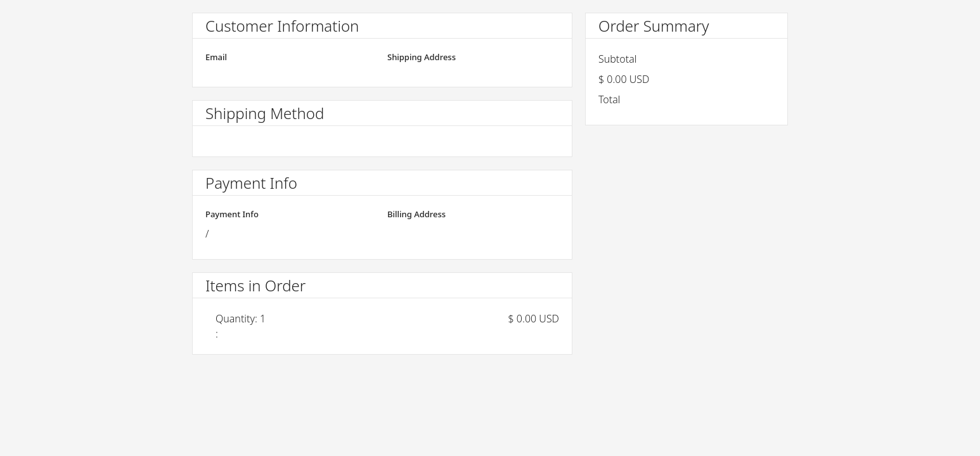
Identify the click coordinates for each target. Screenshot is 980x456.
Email (216, 57)
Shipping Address (422, 57)
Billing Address (416, 214)
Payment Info (232, 214)
